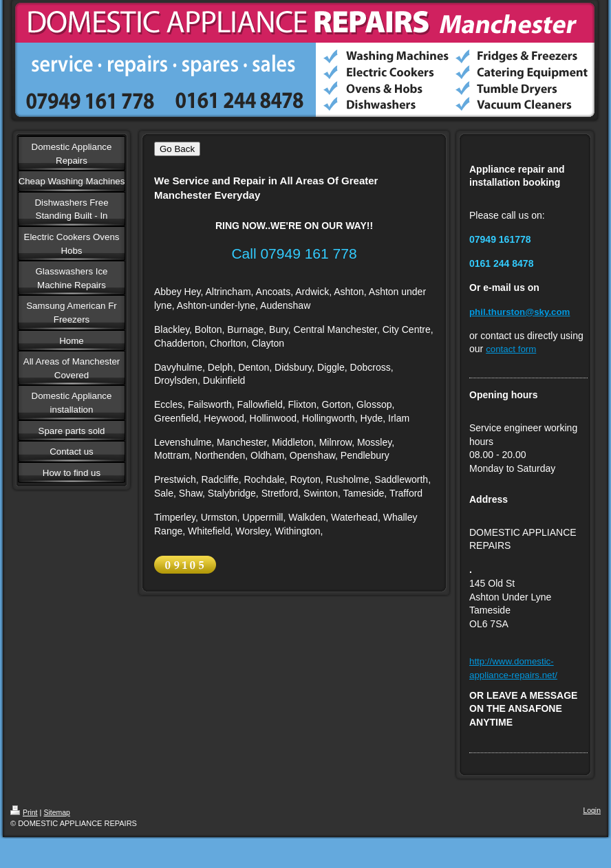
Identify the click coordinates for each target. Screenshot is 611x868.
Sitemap (56, 813)
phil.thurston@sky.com (519, 312)
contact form (511, 349)
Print (24, 813)
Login (592, 811)
